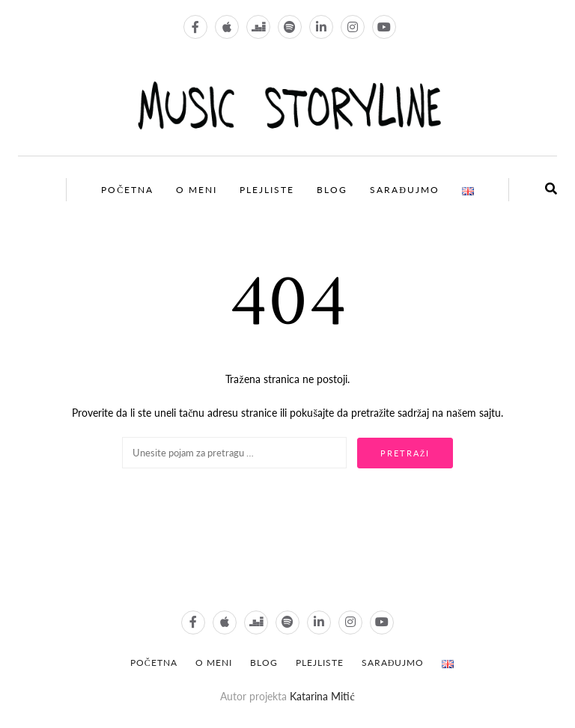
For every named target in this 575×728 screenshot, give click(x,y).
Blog (332, 190)
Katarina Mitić (322, 696)
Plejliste (267, 190)
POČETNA (154, 663)
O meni (197, 190)
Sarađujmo (405, 190)
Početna (127, 190)
